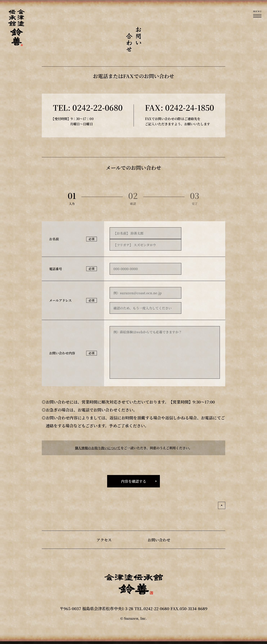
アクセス (103, 540)
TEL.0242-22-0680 (152, 608)
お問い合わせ (159, 540)
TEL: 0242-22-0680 (88, 107)
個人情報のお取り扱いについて (98, 448)
